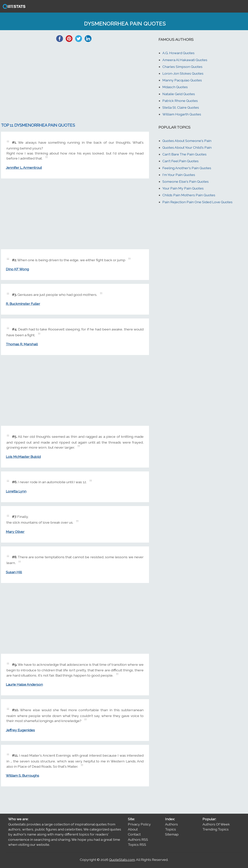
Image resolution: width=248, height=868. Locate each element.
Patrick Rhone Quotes (180, 101)
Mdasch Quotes (175, 87)
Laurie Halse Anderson (24, 684)
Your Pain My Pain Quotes (183, 188)
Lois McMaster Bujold (23, 457)
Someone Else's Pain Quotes (186, 181)
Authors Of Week (216, 824)
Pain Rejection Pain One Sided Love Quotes (197, 202)
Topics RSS (137, 845)
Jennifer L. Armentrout (24, 168)
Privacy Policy (139, 824)
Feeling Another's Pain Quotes (187, 168)
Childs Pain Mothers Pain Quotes (189, 195)
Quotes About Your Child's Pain (187, 147)
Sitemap (172, 834)
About (133, 829)
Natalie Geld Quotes (179, 94)
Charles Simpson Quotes (182, 67)
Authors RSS (138, 839)
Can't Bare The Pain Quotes (184, 154)
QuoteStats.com (122, 860)
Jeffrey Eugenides (20, 730)
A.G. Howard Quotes (178, 53)
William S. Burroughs (22, 775)
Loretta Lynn (16, 491)
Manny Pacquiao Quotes (182, 80)
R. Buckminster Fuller (23, 304)
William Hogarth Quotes (182, 114)
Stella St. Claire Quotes (181, 107)
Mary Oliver (15, 532)
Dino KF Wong (17, 269)
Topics (170, 829)
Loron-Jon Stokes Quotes (183, 73)
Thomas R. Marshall (22, 344)
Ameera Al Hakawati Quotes (185, 60)
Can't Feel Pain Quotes (180, 161)
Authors (171, 824)
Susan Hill (14, 572)
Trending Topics (216, 829)
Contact (134, 834)
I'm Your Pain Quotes (179, 175)
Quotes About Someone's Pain (187, 141)
